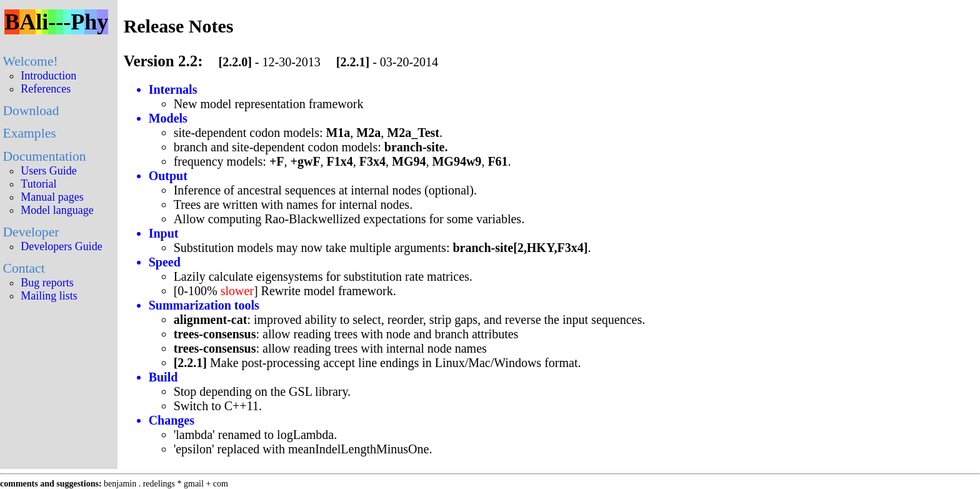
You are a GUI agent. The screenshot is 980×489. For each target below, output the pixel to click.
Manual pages (52, 197)
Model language (57, 210)
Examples (29, 133)
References (46, 89)
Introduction (48, 76)
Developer (31, 232)
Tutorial (38, 184)
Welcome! (30, 61)
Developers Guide (61, 246)
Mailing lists (49, 296)
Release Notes (179, 26)
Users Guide (48, 171)
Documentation (44, 156)
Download (31, 111)
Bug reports (47, 283)
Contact (23, 268)
